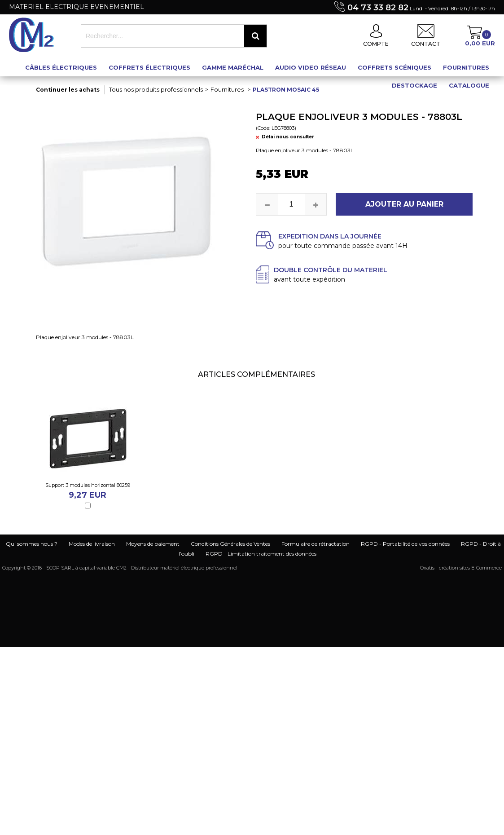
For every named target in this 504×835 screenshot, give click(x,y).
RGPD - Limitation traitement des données (261, 554)
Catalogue (469, 85)
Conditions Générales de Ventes (230, 544)
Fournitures (466, 67)
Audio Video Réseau (311, 67)
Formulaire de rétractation (316, 544)
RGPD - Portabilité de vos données (405, 544)
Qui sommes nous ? (32, 544)
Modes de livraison (92, 544)
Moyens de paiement (153, 544)
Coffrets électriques (149, 67)
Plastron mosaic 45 (286, 90)
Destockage (414, 85)
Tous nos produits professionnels (156, 89)
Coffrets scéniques (394, 67)
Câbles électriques (61, 67)
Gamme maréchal (233, 67)
